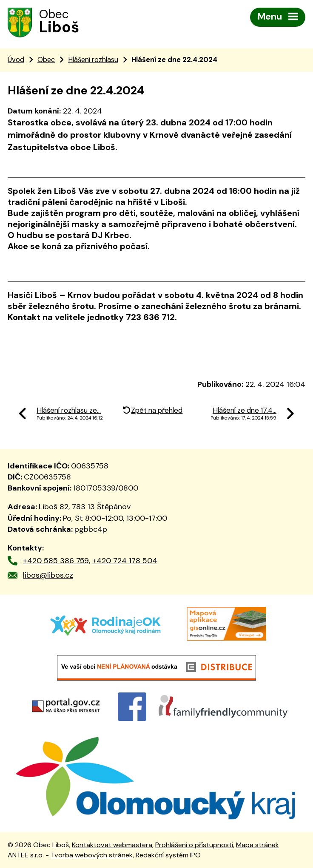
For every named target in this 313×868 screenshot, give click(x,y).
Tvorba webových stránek (92, 855)
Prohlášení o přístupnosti (194, 845)
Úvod (16, 60)
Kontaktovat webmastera (112, 845)
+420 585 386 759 (56, 561)
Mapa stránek (258, 845)
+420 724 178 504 (125, 561)
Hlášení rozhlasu (93, 60)
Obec (46, 60)
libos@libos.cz (48, 575)
